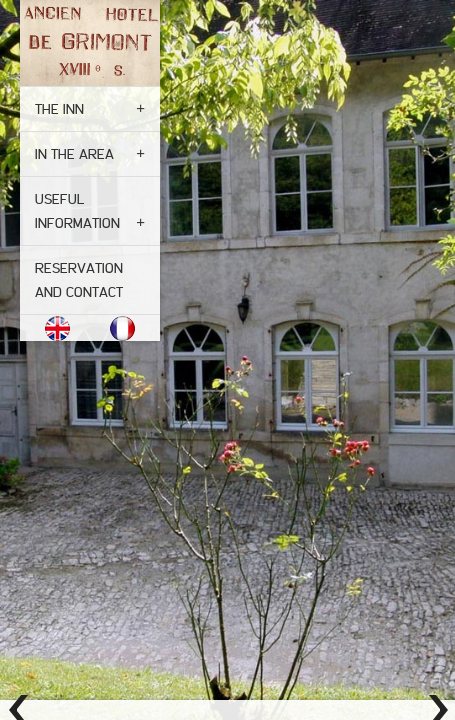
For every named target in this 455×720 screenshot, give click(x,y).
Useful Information (77, 211)
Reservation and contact (79, 280)
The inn (59, 109)
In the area (74, 154)
